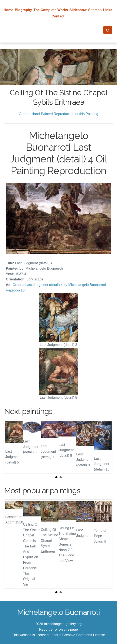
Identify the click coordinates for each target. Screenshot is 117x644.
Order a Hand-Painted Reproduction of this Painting (58, 114)
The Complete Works (51, 10)
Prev (11, 447)
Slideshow (78, 10)
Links (108, 10)
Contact (58, 16)
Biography (24, 10)
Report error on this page (58, 629)
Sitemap (95, 10)
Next (106, 447)
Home (8, 10)
